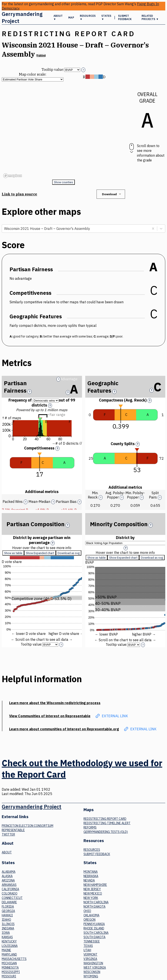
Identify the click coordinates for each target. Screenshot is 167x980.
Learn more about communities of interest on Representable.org (64, 729)
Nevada (89, 880)
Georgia (8, 911)
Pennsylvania (94, 924)
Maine (6, 950)
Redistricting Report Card (105, 819)
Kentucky (9, 941)
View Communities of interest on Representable (50, 716)
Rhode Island (94, 928)
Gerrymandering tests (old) (106, 832)
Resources (92, 850)
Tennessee (92, 941)
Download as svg (69, 553)
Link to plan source (19, 194)
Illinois (8, 924)
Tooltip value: (53, 70)
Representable (13, 830)
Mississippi (11, 972)
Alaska (7, 876)
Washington (93, 963)
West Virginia (95, 968)
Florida (8, 907)
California (10, 889)
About (7, 852)
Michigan (9, 963)
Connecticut (12, 898)
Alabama (9, 872)
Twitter (8, 834)
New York (91, 898)
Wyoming (91, 976)
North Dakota (94, 907)
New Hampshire (95, 885)
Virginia (90, 959)
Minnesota (10, 968)
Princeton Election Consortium (28, 826)
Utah (87, 950)
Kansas (7, 937)
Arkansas (9, 885)
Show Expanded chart (40, 553)
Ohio (87, 911)
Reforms (90, 827)
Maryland (9, 955)
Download (112, 194)
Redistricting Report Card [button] (68, 34)
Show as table (13, 553)
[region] (63, 131)
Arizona (8, 880)
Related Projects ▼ (150, 17)
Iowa (6, 933)
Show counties (63, 182)
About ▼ (58, 17)
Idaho (6, 920)
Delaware (9, 902)
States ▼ (106, 17)
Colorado (10, 894)
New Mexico (93, 894)
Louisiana (10, 946)
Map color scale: (33, 74)
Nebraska (91, 876)
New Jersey (92, 889)
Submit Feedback (125, 17)
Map (71, 18)
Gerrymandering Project (22, 17)
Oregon (89, 920)
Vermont (90, 955)
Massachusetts (14, 959)
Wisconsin (92, 972)
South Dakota (94, 937)
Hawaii (7, 915)
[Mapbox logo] (13, 176)
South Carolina (96, 933)
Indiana (8, 928)
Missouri (9, 976)
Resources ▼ (88, 17)
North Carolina (96, 902)
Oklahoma (91, 915)
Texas (88, 946)
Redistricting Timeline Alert (107, 823)
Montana (91, 872)
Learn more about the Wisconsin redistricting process (55, 703)
